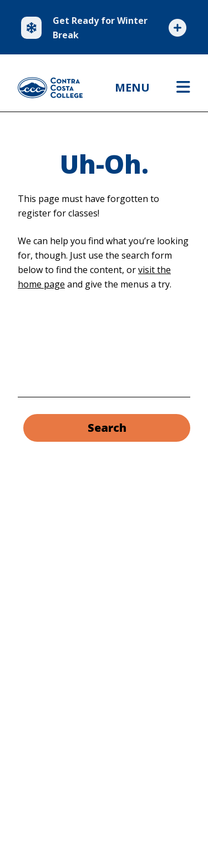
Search (107, 428)
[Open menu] (183, 88)
